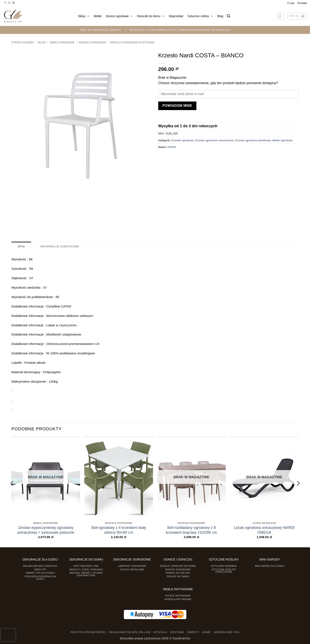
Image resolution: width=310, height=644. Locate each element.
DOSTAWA (177, 632)
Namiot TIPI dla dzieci (40, 573)
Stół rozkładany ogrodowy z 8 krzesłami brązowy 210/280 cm (191, 530)
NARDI (172, 147)
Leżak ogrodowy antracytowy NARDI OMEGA (264, 530)
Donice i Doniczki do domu (178, 566)
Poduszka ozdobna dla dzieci (40, 577)
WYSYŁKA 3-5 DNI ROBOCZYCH (152, 30)
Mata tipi (40, 569)
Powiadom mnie (177, 106)
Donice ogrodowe (119, 16)
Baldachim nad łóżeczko (40, 566)
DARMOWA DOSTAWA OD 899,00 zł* (205, 30)
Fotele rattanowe (178, 595)
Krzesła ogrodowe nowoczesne (214, 140)
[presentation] (8, 635)
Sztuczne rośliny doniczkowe (224, 570)
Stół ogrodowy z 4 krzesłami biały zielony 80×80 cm (119, 530)
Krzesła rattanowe (178, 599)
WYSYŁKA (160, 632)
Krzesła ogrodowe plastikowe (132, 42)
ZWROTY (193, 632)
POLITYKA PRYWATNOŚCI (88, 632)
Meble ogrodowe (62, 42)
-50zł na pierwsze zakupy (100, 30)
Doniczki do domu (151, 16)
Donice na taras (178, 576)
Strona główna (23, 42)
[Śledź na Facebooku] (5, 3)
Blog (220, 16)
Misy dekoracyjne (86, 566)
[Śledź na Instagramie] (9, 3)
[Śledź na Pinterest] (13, 3)
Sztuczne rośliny (200, 16)
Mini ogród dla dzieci (270, 566)
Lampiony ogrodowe (132, 566)
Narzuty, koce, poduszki (86, 569)
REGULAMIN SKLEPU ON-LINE (130, 632)
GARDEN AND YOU (227, 632)
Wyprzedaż (176, 16)
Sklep (84, 16)
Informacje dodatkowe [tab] (59, 246)
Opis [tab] (21, 246)
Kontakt (302, 3)
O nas (291, 3)
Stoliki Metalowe (132, 569)
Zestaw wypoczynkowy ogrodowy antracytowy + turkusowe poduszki (46, 530)
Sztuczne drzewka (224, 566)
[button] (228, 16)
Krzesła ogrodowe (92, 42)
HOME (206, 632)
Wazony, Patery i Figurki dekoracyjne (86, 574)
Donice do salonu (178, 573)
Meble (98, 16)
